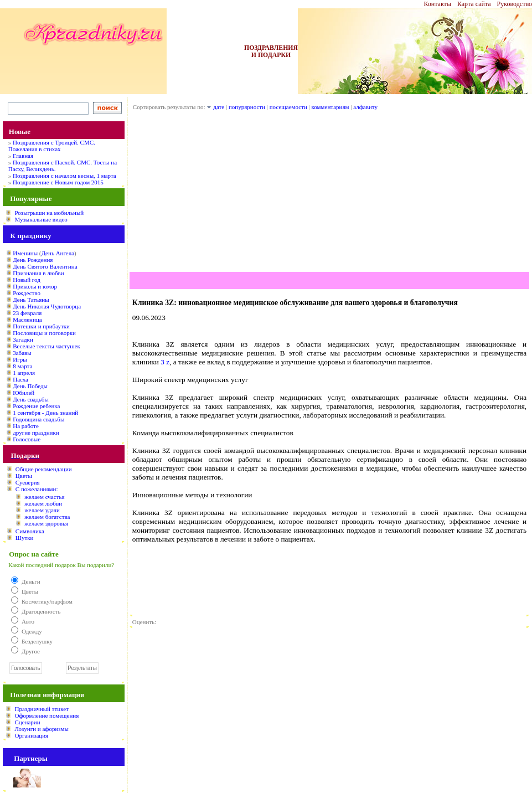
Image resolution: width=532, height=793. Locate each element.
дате (219, 107)
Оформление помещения (47, 715)
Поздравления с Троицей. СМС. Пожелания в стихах (52, 146)
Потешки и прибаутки (41, 326)
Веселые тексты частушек (47, 346)
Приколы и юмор (35, 286)
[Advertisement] (329, 194)
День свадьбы (31, 399)
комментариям (330, 107)
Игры (20, 359)
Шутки (25, 538)
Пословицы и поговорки (44, 333)
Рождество (27, 293)
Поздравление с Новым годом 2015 (58, 182)
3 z (165, 362)
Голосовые (27, 439)
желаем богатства (47, 517)
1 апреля (24, 373)
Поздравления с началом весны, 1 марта (64, 176)
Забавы (22, 353)
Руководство (515, 4)
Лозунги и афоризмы (41, 729)
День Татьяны (31, 300)
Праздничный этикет (41, 709)
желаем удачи (42, 510)
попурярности (247, 107)
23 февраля (27, 313)
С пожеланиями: (37, 489)
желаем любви (43, 503)
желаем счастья (44, 497)
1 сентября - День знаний (45, 413)
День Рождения (33, 260)
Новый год (27, 280)
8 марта (22, 366)
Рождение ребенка (36, 406)
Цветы (24, 476)
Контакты (437, 4)
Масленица (27, 320)
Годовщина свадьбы (38, 419)
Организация (31, 735)
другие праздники (36, 432)
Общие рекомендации (44, 469)
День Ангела (58, 253)
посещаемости (288, 107)
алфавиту (365, 107)
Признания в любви (38, 273)
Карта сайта (474, 4)
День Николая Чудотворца (47, 306)
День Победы (30, 386)
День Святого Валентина (45, 266)
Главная (23, 156)
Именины (25, 253)
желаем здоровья (46, 523)
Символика (30, 531)
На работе (26, 426)
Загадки (23, 339)
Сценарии (27, 722)
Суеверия (28, 482)
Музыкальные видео (41, 219)
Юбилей (24, 393)
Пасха (20, 379)
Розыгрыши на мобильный (49, 213)
